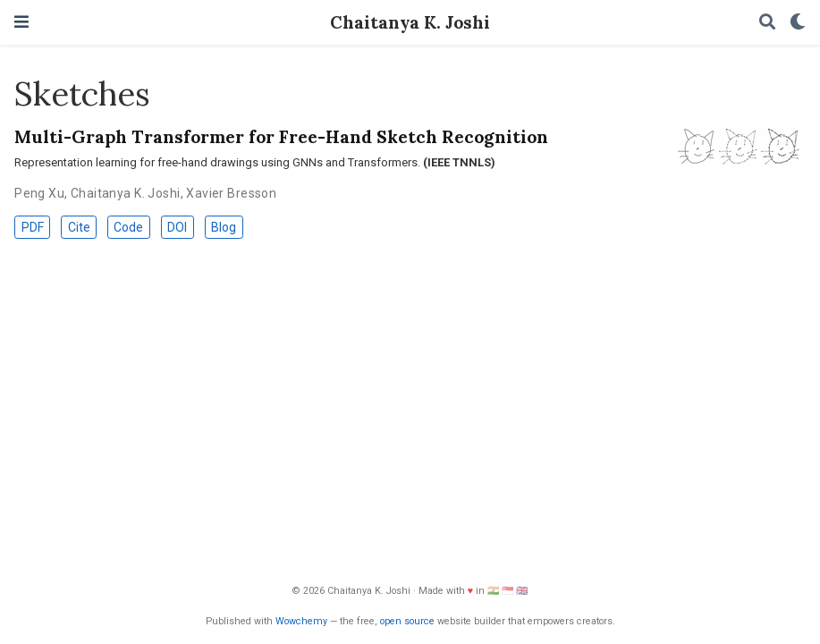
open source (407, 621)
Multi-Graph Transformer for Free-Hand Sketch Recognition (281, 136)
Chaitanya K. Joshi (410, 22)
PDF (33, 227)
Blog (224, 227)
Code (128, 227)
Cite (79, 227)
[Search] (767, 23)
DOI (177, 227)
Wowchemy (301, 621)
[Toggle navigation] (21, 22)
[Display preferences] (798, 23)
